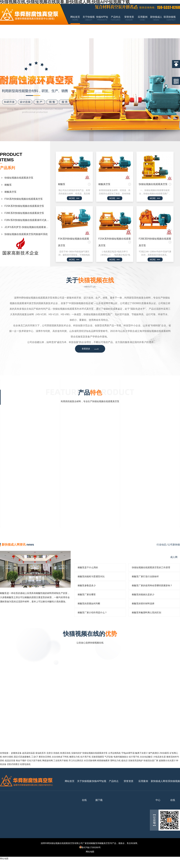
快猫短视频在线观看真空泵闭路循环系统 (26, 234)
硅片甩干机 (86, 757)
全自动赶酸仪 (146, 757)
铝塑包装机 (25, 764)
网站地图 (90, 852)
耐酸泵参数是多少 (87, 585)
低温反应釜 (10, 760)
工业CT (35, 757)
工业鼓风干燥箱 (61, 760)
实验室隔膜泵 (98, 757)
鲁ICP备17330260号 (90, 847)
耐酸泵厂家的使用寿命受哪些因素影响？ (152, 585)
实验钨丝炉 (76, 753)
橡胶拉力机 (75, 757)
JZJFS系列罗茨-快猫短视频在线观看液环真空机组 (27, 227)
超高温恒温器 (28, 753)
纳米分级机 (8, 757)
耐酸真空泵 (10, 192)
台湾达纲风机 (114, 753)
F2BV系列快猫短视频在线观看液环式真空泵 (27, 220)
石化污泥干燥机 (34, 760)
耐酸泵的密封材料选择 (143, 603)
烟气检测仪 (154, 753)
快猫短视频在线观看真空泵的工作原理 (151, 567)
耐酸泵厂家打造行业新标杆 (145, 576)
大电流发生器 (159, 757)
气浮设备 (109, 757)
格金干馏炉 (21, 760)
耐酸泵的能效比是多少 (143, 594)
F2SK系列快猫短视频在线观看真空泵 (24, 206)
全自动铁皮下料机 (60, 757)
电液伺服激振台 (121, 757)
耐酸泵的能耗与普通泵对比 (91, 576)
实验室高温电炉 (136, 760)
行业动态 (161, 545)
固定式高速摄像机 (22, 757)
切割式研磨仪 (13, 764)
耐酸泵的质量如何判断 (89, 603)
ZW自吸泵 (164, 753)
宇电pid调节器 (128, 753)
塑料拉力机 (115, 760)
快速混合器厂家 (151, 760)
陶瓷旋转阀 (48, 760)
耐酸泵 (8, 185)
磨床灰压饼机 (45, 757)
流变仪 (50, 753)
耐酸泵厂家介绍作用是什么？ (92, 612)
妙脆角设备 (16, 753)
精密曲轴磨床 (103, 760)
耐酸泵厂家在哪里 (87, 594)
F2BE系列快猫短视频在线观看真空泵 (24, 213)
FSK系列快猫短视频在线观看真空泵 (24, 199)
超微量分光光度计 (167, 760)
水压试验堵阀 (90, 760)
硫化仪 (124, 760)
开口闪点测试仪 (76, 760)
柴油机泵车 (41, 753)
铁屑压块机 (65, 753)
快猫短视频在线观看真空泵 (19, 178)
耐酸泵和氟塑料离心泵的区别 (146, 612)
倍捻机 (56, 753)
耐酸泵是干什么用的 (88, 567)
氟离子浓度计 (141, 753)
